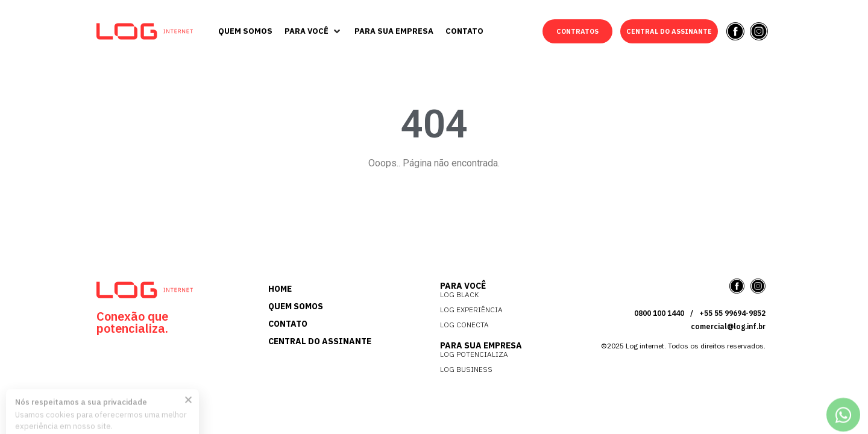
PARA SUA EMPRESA (481, 345)
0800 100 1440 (659, 313)
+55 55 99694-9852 (732, 313)
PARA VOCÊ (463, 286)
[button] (313, 31)
